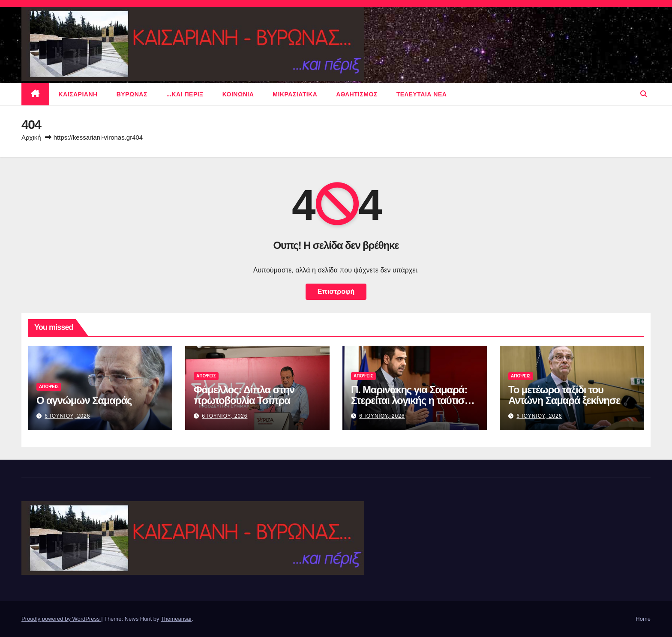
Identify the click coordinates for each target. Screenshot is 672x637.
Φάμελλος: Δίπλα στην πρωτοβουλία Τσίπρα (244, 395)
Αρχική (31, 137)
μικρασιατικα (295, 94)
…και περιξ (185, 94)
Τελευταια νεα (422, 94)
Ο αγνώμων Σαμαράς (84, 400)
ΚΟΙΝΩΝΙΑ (238, 94)
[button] (644, 94)
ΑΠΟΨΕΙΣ (49, 387)
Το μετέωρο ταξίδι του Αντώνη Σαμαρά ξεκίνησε (564, 395)
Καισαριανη (78, 94)
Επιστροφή (336, 292)
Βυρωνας (132, 94)
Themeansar (176, 619)
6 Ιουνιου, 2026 (67, 416)
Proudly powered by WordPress (61, 619)
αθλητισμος (357, 94)
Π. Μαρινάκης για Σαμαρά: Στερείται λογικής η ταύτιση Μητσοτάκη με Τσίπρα (411, 400)
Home (643, 619)
